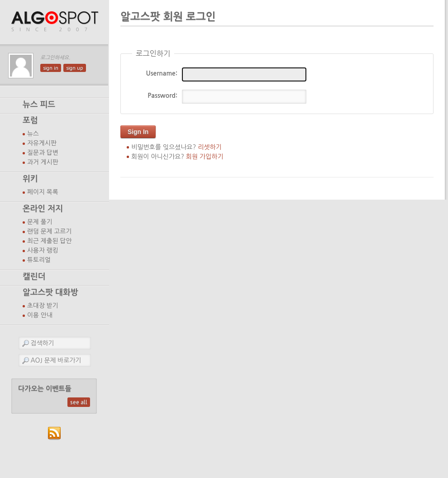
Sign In (138, 132)
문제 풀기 (40, 222)
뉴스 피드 (39, 105)
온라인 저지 (43, 209)
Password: (162, 96)
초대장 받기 (43, 306)
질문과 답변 (43, 153)
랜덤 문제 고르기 (50, 231)
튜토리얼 (39, 260)
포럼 (30, 120)
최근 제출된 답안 (50, 241)
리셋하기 (210, 147)
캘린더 (34, 277)
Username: (162, 73)
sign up (75, 68)
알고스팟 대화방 (50, 292)
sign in (51, 68)
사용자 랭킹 (43, 250)
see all (79, 402)
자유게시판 (42, 143)
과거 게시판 (43, 162)
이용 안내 (40, 315)
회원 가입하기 (205, 157)
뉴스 (33, 134)
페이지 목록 (43, 192)
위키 (30, 179)
